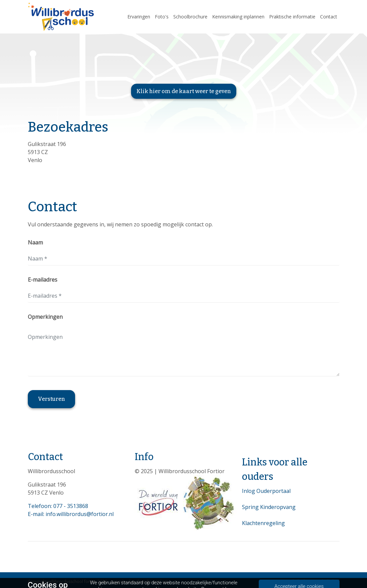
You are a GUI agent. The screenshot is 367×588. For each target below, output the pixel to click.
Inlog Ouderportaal (266, 491)
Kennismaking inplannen (238, 17)
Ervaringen (139, 17)
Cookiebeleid (327, 581)
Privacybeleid (292, 581)
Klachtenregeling (263, 523)
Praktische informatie (292, 17)
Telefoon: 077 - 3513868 (58, 506)
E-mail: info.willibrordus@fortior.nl (71, 514)
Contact (329, 17)
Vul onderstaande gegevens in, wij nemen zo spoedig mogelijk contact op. (120, 224)
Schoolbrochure (190, 17)
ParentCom (158, 581)
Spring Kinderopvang (269, 507)
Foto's (162, 17)
